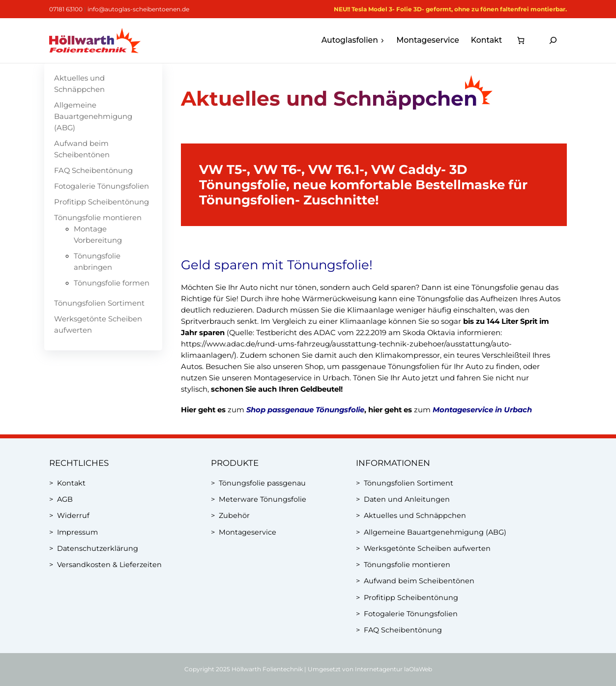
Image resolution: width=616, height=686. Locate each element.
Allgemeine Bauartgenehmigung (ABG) (93, 116)
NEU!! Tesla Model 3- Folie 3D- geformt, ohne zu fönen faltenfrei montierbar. (450, 9)
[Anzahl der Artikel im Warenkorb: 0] (520, 41)
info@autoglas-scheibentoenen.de (138, 9)
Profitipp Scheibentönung (102, 202)
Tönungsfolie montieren (98, 218)
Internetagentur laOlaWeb (394, 669)
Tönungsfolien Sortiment (99, 303)
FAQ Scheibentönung (93, 171)
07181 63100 (66, 9)
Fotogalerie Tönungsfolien (102, 186)
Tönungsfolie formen (112, 283)
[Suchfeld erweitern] (553, 41)
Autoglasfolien (353, 40)
